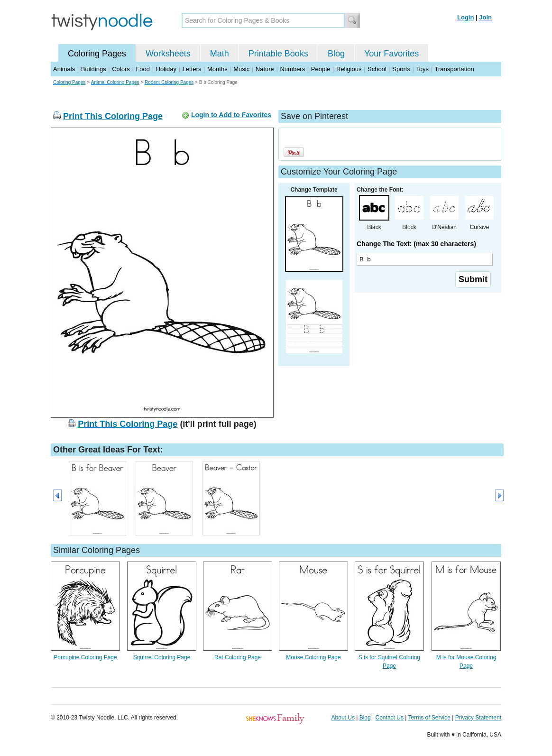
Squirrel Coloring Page (162, 657)
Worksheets (168, 54)
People (321, 69)
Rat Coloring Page (238, 657)
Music (241, 69)
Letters (192, 69)
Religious (349, 69)
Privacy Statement (478, 718)
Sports (401, 69)
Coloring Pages (97, 54)
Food (143, 69)
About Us (343, 718)
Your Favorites (391, 54)
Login (465, 17)
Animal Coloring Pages (115, 82)
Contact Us (390, 718)
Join (485, 17)
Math (220, 54)
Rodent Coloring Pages (169, 82)
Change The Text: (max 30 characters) (416, 244)
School (377, 69)
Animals (64, 69)
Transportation (454, 69)
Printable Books (278, 54)
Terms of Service (429, 718)
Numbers (292, 69)
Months (217, 69)
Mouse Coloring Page (313, 657)
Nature (265, 69)
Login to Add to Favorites (231, 115)
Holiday (166, 69)
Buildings (94, 69)
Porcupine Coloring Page (85, 657)
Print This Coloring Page (113, 116)
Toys (422, 69)
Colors (121, 69)
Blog (336, 54)
